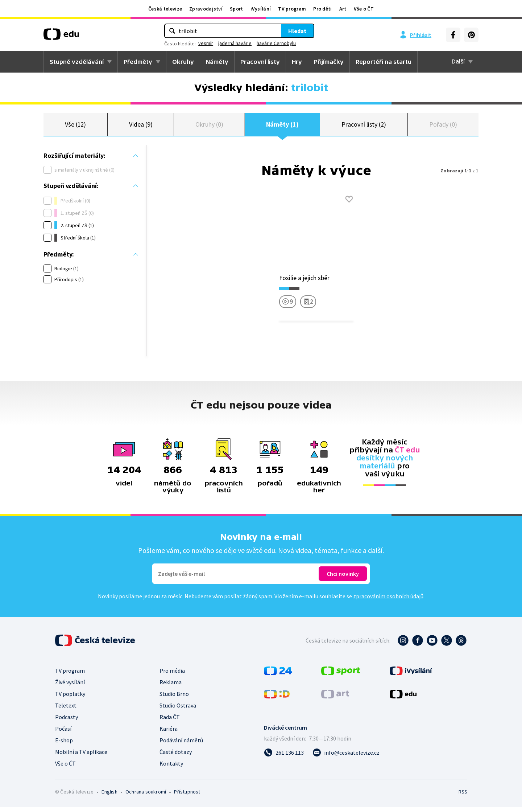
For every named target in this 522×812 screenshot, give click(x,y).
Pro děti (322, 9)
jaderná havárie (235, 43)
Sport (237, 9)
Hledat (297, 31)
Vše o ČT (364, 9)
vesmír (206, 43)
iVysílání (261, 9)
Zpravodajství (206, 9)
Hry (297, 62)
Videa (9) (141, 127)
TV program (292, 9)
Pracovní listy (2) (364, 127)
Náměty (217, 62)
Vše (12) (75, 127)
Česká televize (165, 9)
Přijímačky (329, 62)
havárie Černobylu (276, 43)
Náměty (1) (282, 127)
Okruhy (183, 62)
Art (343, 9)
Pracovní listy (260, 62)
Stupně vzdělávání (77, 62)
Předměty (138, 62)
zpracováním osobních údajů (388, 601)
